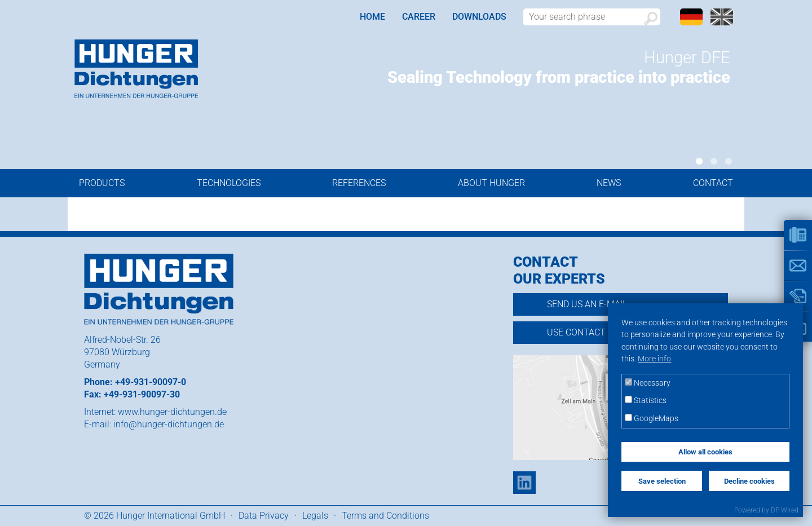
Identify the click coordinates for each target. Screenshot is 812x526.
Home (372, 17)
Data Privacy (264, 516)
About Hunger (491, 183)
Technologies (229, 183)
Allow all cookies (705, 452)
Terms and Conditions (385, 516)
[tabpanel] (531, 70)
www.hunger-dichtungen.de (172, 412)
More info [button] (654, 359)
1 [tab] (699, 161)
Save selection (662, 481)
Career (419, 17)
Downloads (479, 17)
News (609, 183)
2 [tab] (714, 161)
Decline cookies (749, 481)
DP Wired (785, 510)
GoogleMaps (652, 419)
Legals (315, 516)
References (359, 183)
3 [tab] (729, 161)
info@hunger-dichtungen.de (169, 424)
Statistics (646, 401)
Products (102, 183)
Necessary (648, 383)
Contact (713, 183)
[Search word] (592, 17)
